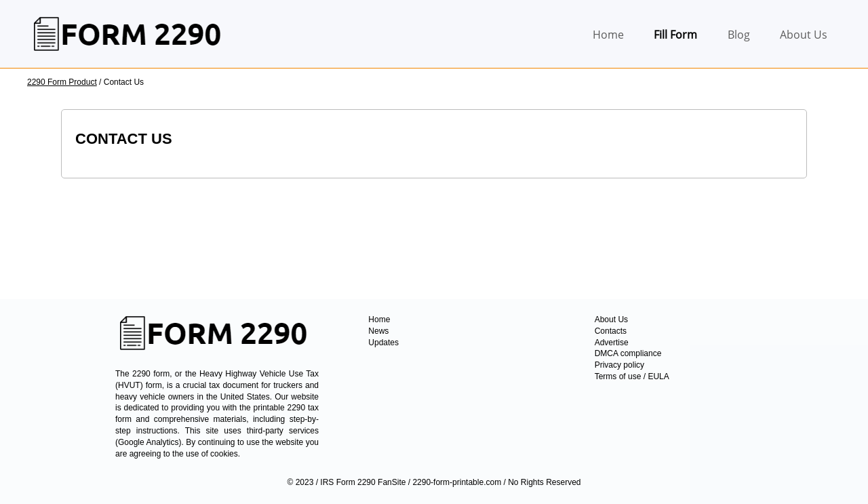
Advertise (612, 343)
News (378, 331)
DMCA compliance (628, 353)
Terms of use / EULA (632, 376)
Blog (739, 35)
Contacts (611, 331)
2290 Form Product (62, 82)
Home (608, 35)
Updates (383, 343)
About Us (804, 35)
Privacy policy (619, 365)
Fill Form (675, 35)
